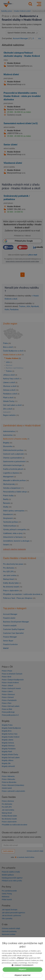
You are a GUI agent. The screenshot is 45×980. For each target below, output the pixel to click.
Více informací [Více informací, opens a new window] (33, 963)
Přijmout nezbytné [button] (22, 975)
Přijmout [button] (23, 970)
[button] (22, 965)
